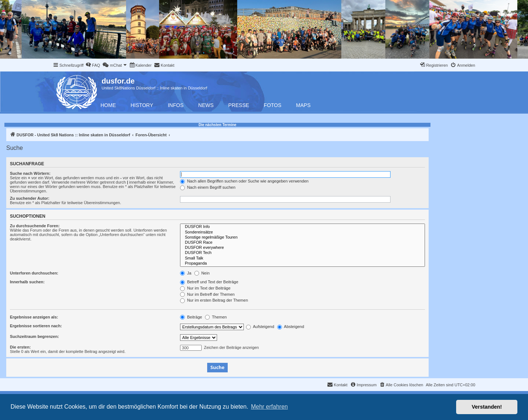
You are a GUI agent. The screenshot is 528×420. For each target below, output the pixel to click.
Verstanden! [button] (487, 407)
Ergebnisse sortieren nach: (36, 326)
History (142, 105)
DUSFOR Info (302, 227)
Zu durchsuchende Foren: (35, 226)
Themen (216, 317)
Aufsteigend (260, 327)
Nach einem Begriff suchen (208, 187)
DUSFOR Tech (302, 253)
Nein (202, 273)
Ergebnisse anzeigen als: (34, 317)
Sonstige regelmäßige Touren (302, 237)
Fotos (272, 105)
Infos (176, 105)
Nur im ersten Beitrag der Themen (214, 300)
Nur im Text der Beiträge (205, 288)
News (206, 105)
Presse (239, 105)
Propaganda (302, 264)
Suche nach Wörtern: (30, 173)
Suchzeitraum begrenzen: (34, 336)
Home (108, 105)
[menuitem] (93, 65)
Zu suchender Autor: (30, 198)
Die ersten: (20, 347)
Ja (186, 273)
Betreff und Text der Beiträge (209, 282)
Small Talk (302, 258)
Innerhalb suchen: (27, 282)
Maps (303, 105)
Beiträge (191, 317)
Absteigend (291, 327)
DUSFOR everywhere (302, 248)
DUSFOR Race (302, 243)
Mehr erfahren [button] (269, 407)
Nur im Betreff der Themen (207, 294)
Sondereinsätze (302, 232)
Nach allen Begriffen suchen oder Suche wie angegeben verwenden (244, 181)
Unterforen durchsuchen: (34, 273)
